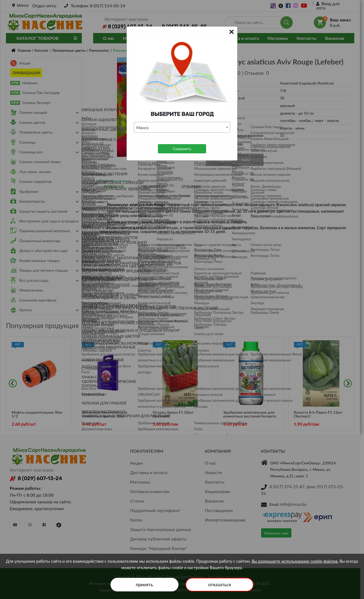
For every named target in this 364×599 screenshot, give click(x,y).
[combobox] (182, 127)
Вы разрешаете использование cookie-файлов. (295, 561)
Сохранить (182, 149)
